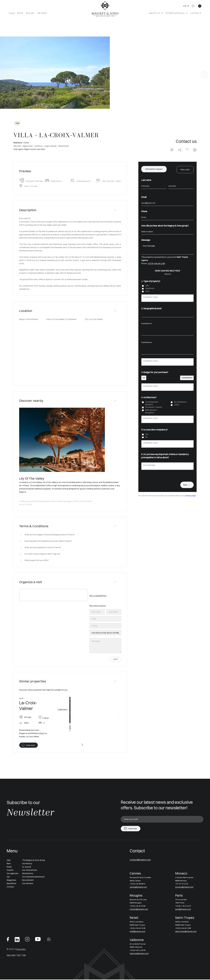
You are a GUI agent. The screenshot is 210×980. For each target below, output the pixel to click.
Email (144, 196)
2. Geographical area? (152, 308)
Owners (42, 13)
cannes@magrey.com (139, 887)
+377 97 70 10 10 (182, 884)
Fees (27, 955)
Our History (27, 864)
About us (155, 13)
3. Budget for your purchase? (155, 372)
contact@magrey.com (143, 860)
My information (98, 606)
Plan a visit (185, 169)
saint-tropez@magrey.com (187, 932)
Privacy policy (21, 950)
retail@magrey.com (138, 932)
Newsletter (12, 884)
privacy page (190, 495)
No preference (167, 323)
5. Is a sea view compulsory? (154, 429)
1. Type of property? (151, 280)
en (185, 6)
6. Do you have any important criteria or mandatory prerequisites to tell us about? (165, 455)
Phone (144, 211)
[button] (73, 715)
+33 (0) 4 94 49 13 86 (156, 263)
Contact (196, 13)
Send (116, 659)
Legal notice (12, 955)
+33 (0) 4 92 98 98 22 (138, 884)
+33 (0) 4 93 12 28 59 (138, 951)
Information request (154, 169)
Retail (30, 13)
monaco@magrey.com (185, 887)
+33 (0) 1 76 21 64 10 (184, 906)
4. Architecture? (149, 397)
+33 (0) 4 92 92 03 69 (138, 906)
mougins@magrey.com (139, 910)
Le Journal (27, 867)
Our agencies (12, 874)
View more (31, 746)
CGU (21, 955)
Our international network (33, 877)
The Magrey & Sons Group (34, 861)
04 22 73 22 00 (25, 505)
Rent (20, 13)
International (175, 13)
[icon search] (200, 6)
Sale (12, 13)
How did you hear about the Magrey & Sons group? (165, 225)
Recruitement (28, 880)
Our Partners (28, 884)
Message (146, 239)
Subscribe (133, 829)
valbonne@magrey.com (140, 954)
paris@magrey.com (183, 910)
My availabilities (98, 596)
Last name (146, 179)
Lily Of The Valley (32, 478)
